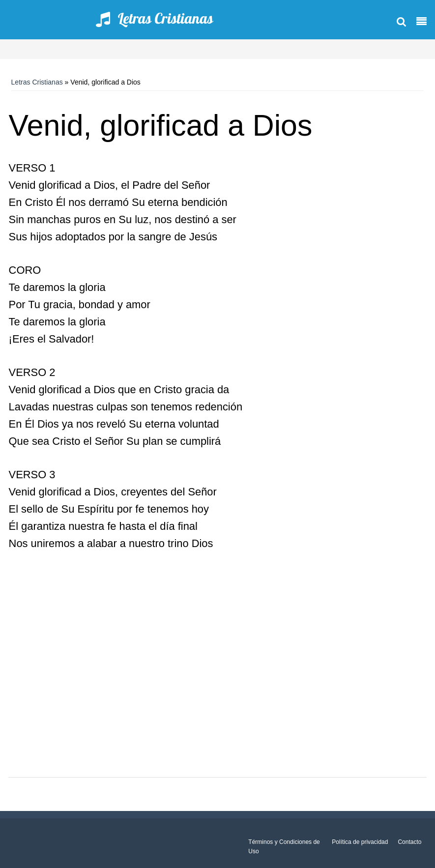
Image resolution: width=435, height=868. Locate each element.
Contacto (409, 842)
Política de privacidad (360, 842)
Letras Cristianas (37, 82)
